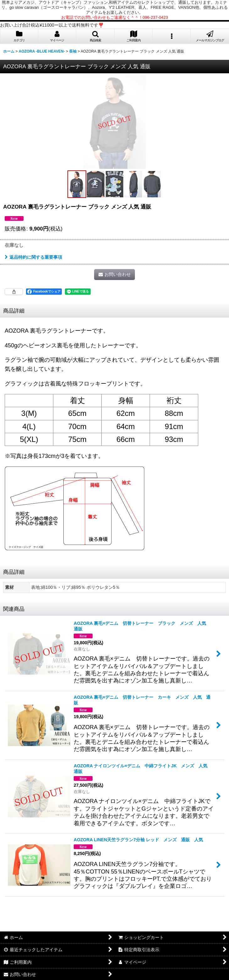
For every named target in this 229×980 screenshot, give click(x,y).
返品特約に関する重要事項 (33, 257)
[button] (95, 36)
